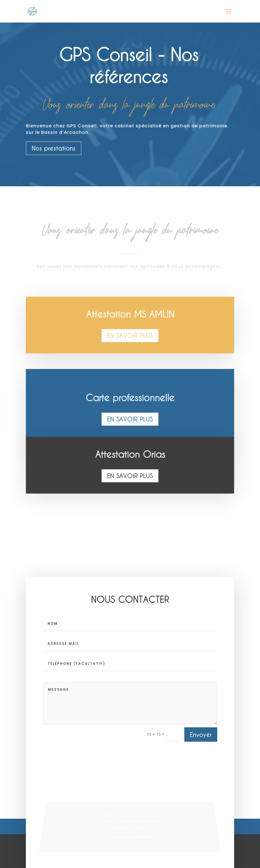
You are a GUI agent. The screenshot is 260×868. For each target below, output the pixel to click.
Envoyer (201, 736)
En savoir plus (130, 338)
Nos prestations (54, 148)
